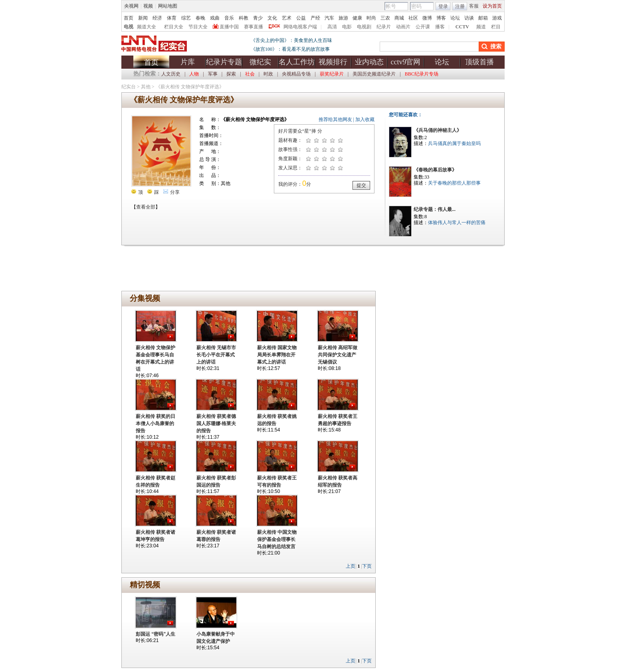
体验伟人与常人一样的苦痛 (457, 223)
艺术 (287, 18)
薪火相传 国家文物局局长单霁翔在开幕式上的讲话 (277, 355)
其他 (146, 87)
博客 (441, 18)
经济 (157, 18)
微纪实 (260, 62)
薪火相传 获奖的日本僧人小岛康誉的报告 (156, 423)
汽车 (329, 18)
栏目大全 (174, 27)
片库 (188, 62)
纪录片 (384, 27)
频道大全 (147, 27)
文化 (272, 18)
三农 (385, 18)
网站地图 (168, 6)
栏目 (496, 27)
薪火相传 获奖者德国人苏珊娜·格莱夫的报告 (216, 423)
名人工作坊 (297, 62)
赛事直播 (254, 27)
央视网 (131, 6)
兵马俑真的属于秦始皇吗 (454, 143)
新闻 (143, 18)
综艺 (186, 18)
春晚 (200, 18)
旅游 (343, 18)
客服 (474, 6)
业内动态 (369, 62)
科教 (244, 18)
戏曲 (215, 18)
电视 (129, 27)
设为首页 (492, 6)
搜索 (496, 47)
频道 (481, 27)
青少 (258, 18)
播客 (440, 27)
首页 (129, 18)
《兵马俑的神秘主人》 (438, 130)
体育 (172, 18)
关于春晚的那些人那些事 (454, 183)
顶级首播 (479, 62)
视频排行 (333, 62)
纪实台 (129, 87)
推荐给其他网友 (335, 119)
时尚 (371, 18)
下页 (367, 566)
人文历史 (171, 74)
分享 (171, 192)
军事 (213, 74)
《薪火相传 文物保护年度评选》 (190, 87)
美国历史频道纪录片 (374, 74)
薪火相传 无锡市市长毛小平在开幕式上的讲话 (216, 355)
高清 (332, 27)
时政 (268, 74)
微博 (427, 18)
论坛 (455, 18)
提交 (361, 185)
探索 (231, 74)
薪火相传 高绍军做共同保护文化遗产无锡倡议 (338, 355)
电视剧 (364, 27)
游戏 (497, 18)
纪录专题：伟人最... (435, 209)
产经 (315, 18)
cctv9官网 (406, 62)
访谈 (469, 18)
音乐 (229, 18)
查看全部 (146, 207)
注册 (460, 6)
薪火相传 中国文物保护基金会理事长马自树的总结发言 (277, 539)
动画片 (403, 27)
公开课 (423, 27)
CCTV (462, 27)
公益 (301, 18)
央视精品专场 (296, 74)
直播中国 (229, 27)
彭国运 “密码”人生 (156, 634)
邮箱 (483, 18)
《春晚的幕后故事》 (435, 170)
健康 (357, 18)
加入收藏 (365, 119)
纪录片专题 (224, 62)
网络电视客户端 (300, 27)
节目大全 (198, 27)
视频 (148, 6)
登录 (443, 6)
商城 (399, 18)
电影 (347, 27)
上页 (351, 566)
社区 (413, 18)
